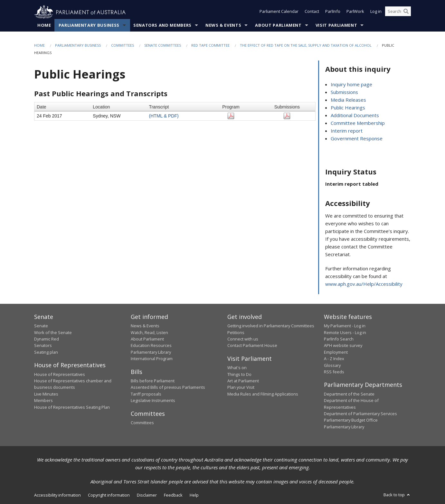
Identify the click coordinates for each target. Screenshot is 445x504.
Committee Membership (358, 123)
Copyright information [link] (109, 495)
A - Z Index (334, 359)
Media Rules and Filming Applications (263, 394)
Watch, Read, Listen (149, 332)
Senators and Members (162, 25)
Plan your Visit (241, 387)
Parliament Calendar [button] (279, 12)
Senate (41, 326)
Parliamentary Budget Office (351, 420)
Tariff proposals (146, 394)
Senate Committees (163, 46)
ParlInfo (333, 12)
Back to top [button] (397, 495)
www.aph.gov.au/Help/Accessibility (364, 284)
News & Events (223, 25)
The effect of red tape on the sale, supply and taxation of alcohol (306, 46)
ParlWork (355, 12)
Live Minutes (46, 394)
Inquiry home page (351, 85)
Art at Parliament (243, 381)
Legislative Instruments (153, 401)
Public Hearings (348, 108)
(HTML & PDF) (164, 116)
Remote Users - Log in (345, 332)
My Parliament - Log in (345, 326)
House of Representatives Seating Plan (72, 407)
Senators (43, 346)
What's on (237, 368)
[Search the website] (398, 12)
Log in (376, 12)
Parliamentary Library (151, 352)
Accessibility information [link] (57, 495)
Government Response (357, 139)
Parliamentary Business (89, 25)
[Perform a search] (406, 12)
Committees (123, 46)
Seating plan (46, 352)
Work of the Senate (53, 332)
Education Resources (151, 346)
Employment (336, 352)
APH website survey (343, 346)
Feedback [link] (173, 495)
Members (43, 401)
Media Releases (348, 100)
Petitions (236, 332)
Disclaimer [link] (147, 495)
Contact (312, 12)
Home (44, 25)
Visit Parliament (336, 25)
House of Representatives (60, 374)
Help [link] (194, 495)
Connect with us (243, 339)
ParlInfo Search (339, 339)
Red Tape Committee (210, 46)
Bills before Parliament (153, 381)
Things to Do (239, 374)
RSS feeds (334, 372)
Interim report (347, 131)
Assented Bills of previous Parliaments (168, 387)
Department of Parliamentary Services (360, 414)
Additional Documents (355, 116)
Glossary (332, 365)
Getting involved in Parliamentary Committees (271, 326)
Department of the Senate (349, 394)
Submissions (344, 92)
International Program (152, 359)
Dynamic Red (47, 339)
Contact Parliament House (252, 346)
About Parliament (278, 25)
